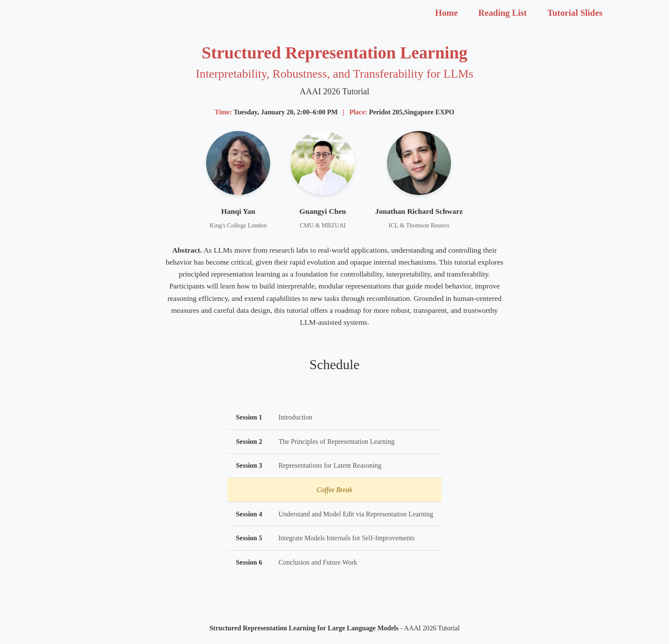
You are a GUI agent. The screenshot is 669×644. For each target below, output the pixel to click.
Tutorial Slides (575, 13)
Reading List (503, 13)
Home (446, 13)
